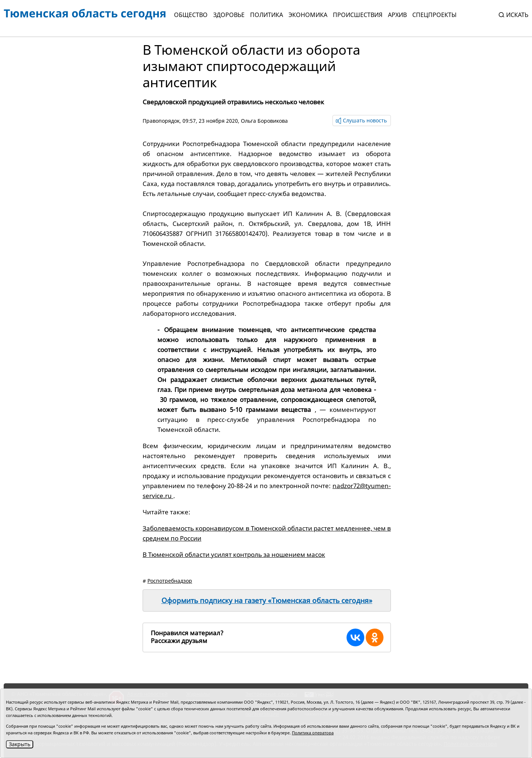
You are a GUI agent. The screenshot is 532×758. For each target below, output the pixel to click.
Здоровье (229, 15)
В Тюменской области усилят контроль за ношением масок (234, 554)
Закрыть (20, 744)
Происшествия (358, 15)
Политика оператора (313, 733)
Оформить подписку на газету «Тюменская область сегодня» (267, 600)
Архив (397, 15)
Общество (191, 15)
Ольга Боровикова (264, 121)
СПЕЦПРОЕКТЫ (434, 15)
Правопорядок (161, 121)
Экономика (308, 15)
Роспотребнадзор (170, 581)
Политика (267, 15)
